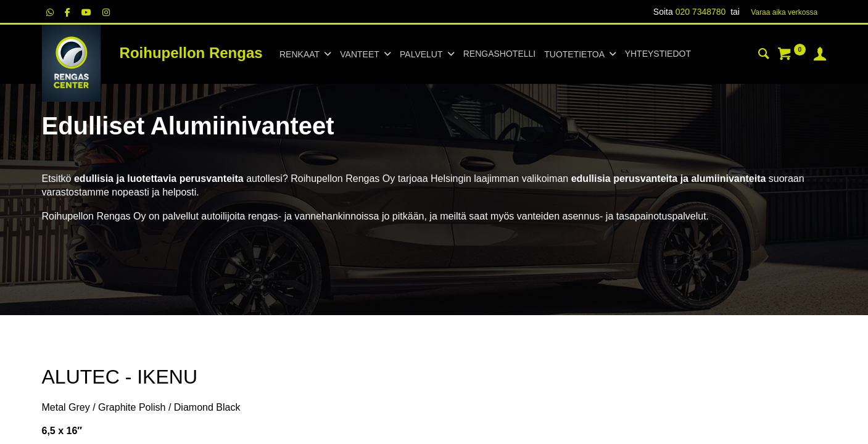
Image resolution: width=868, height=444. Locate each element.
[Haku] (764, 55)
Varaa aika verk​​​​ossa (784, 12)
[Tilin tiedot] (820, 55)
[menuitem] (499, 54)
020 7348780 (701, 12)
